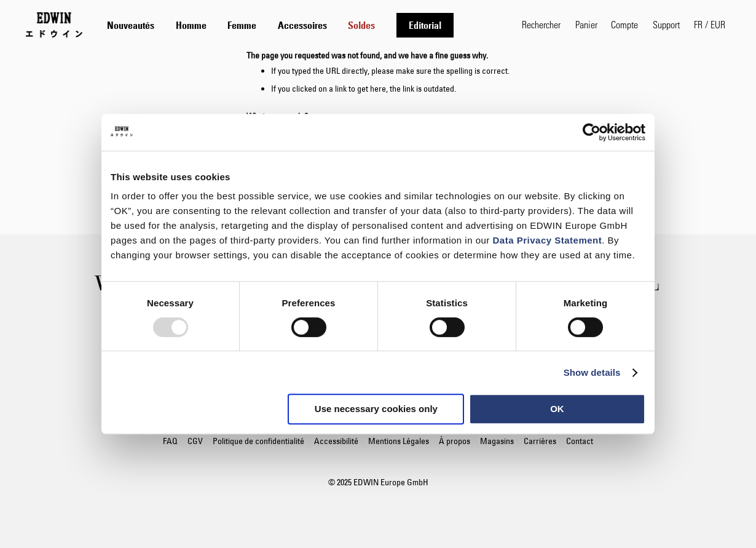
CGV (195, 441)
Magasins (497, 441)
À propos (455, 441)
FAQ (170, 441)
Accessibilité (336, 441)
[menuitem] (131, 25)
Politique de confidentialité (258, 441)
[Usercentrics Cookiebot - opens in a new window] (592, 132)
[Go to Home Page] (54, 25)
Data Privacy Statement (548, 240)
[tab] (302, 25)
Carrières (540, 441)
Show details (592, 372)
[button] (710, 25)
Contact (580, 441)
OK (557, 409)
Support (666, 24)
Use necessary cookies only (376, 409)
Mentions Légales (399, 441)
